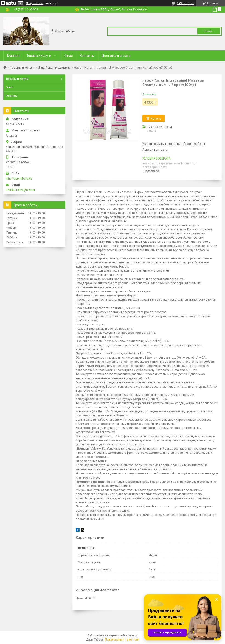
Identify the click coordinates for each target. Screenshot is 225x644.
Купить (156, 118)
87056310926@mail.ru (20, 190)
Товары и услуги (39, 56)
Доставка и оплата (116, 56)
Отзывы (12, 96)
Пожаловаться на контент (122, 640)
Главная (13, 56)
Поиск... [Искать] (209, 31)
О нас (68, 56)
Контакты (87, 56)
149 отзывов (185, 3)
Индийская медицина (54, 68)
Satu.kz (133, 635)
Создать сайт (35, 3)
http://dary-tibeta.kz (19, 178)
